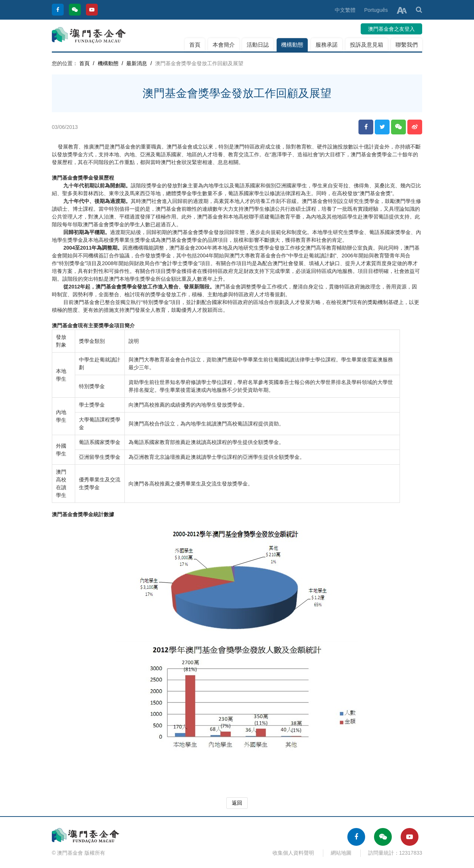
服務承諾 (327, 45)
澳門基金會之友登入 (391, 29)
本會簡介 (224, 45)
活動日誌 (258, 45)
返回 (237, 803)
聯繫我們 (407, 45)
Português (376, 10)
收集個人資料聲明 (293, 853)
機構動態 (292, 45)
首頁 (195, 45)
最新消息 (137, 63)
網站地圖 (341, 853)
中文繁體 (345, 10)
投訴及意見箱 (367, 45)
